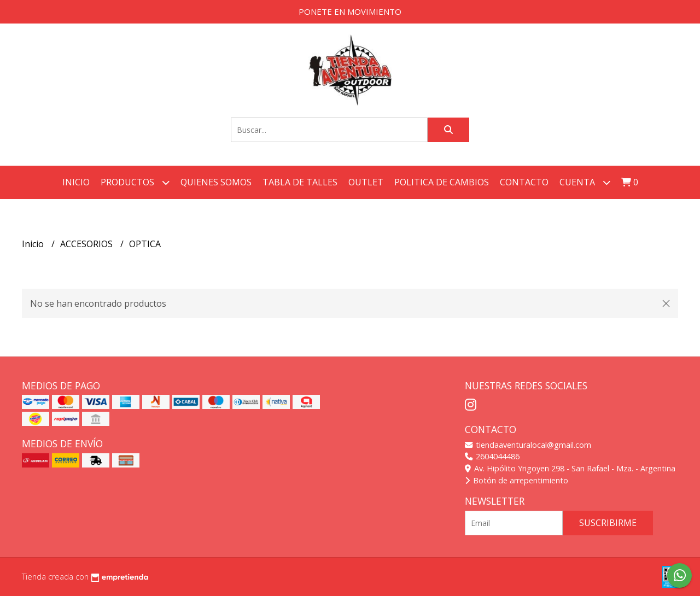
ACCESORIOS (87, 244)
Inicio (76, 182)
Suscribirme (608, 523)
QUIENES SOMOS (216, 182)
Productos (135, 182)
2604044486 (492, 456)
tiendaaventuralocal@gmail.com (528, 445)
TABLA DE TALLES (300, 182)
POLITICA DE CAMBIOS (442, 182)
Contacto (524, 182)
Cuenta (585, 182)
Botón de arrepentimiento (517, 480)
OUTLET (366, 182)
